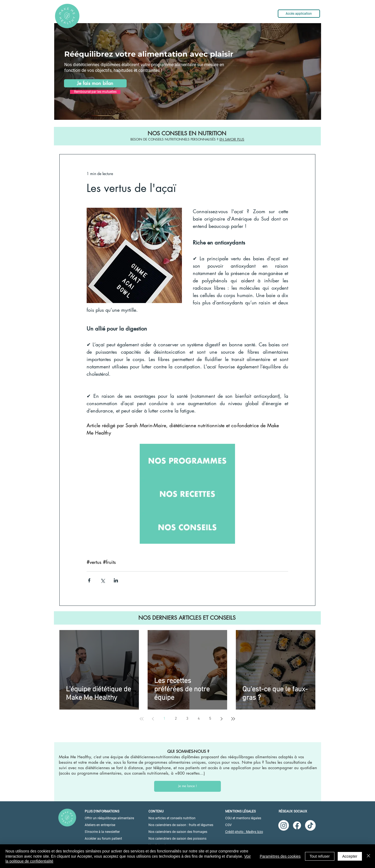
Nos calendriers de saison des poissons (177, 839)
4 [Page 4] (199, 719)
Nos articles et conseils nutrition (172, 818)
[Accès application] (299, 14)
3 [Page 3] (187, 719)
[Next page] (222, 719)
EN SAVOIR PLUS (232, 139)
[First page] (142, 719)
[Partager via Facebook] (89, 580)
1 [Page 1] (164, 719)
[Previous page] (153, 719)
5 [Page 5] (210, 719)
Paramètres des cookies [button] (280, 856)
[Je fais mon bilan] (95, 83)
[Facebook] (297, 825)
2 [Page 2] (176, 719)
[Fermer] (368, 856)
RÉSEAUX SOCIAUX (293, 811)
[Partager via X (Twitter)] (103, 580)
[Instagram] (284, 825)
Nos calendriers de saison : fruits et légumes (181, 825)
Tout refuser (320, 856)
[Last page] (233, 719)
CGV (228, 825)
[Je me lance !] (187, 786)
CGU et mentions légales (243, 818)
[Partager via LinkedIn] (116, 580)
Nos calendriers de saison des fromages (178, 832)
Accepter (350, 856)
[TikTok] (310, 825)
